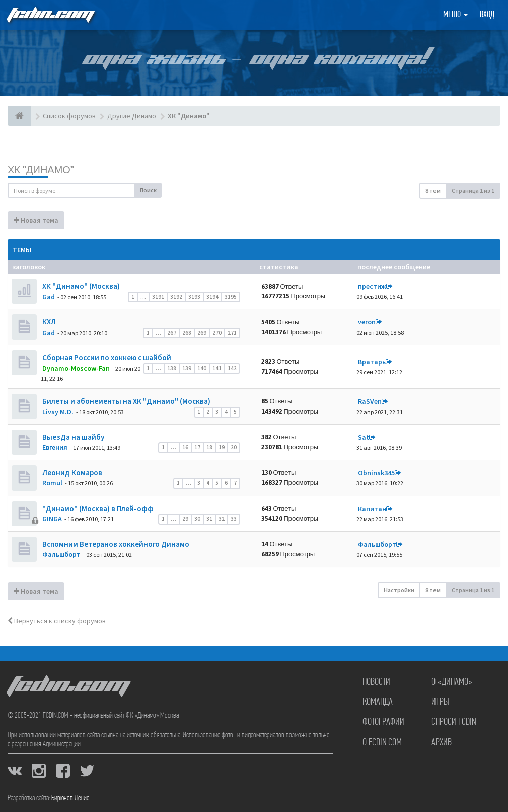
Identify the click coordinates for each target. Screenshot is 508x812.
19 (222, 447)
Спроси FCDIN (454, 722)
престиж (372, 286)
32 (222, 519)
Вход (487, 15)
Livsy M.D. (58, 412)
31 (209, 519)
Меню (455, 15)
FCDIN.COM (50, 15)
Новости (376, 682)
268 (187, 333)
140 (202, 368)
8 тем (433, 190)
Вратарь (372, 362)
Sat (364, 437)
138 (172, 368)
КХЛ (48, 322)
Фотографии (383, 722)
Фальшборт (61, 554)
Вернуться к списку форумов (57, 621)
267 (172, 333)
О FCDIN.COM (382, 743)
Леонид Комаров (71, 473)
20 (234, 447)
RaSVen (370, 401)
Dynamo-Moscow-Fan (76, 368)
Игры (440, 702)
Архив (442, 743)
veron (367, 322)
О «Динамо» (452, 682)
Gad (49, 297)
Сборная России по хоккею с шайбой (106, 357)
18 (209, 447)
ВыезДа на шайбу (72, 437)
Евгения (55, 447)
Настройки (399, 590)
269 (202, 333)
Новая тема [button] (36, 220)
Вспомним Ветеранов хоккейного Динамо (115, 544)
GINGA (52, 519)
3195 (231, 297)
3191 (158, 297)
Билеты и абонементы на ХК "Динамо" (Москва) (126, 401)
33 (234, 519)
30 (197, 519)
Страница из (473, 190)
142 (232, 368)
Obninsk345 (376, 473)
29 (185, 519)
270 (217, 333)
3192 (176, 297)
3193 (194, 297)
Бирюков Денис (70, 798)
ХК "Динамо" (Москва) (80, 286)
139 (187, 368)
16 (185, 447)
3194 (212, 297)
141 (217, 368)
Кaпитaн (372, 509)
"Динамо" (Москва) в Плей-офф (97, 508)
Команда (378, 702)
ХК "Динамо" (41, 169)
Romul (52, 483)
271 (232, 333)
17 (197, 447)
